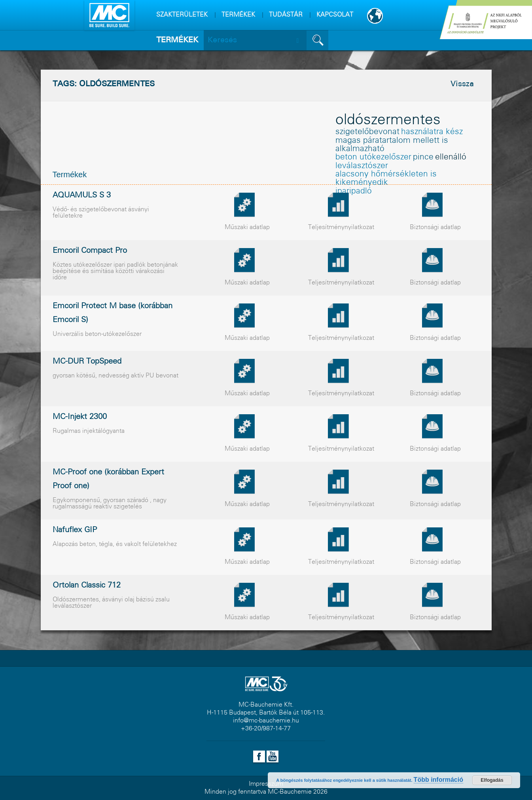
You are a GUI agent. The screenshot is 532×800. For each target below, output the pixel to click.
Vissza (462, 84)
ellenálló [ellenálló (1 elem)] (451, 157)
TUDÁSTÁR (286, 15)
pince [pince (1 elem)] (423, 157)
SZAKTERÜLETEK (182, 15)
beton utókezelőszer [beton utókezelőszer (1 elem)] (373, 157)
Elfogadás (492, 780)
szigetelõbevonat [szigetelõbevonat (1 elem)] (367, 132)
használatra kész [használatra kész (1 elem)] (432, 132)
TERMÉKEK (238, 15)
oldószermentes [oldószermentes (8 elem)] (388, 120)
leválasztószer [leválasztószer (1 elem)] (362, 166)
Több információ (438, 780)
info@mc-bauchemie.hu (266, 721)
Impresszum (266, 784)
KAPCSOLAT (335, 15)
